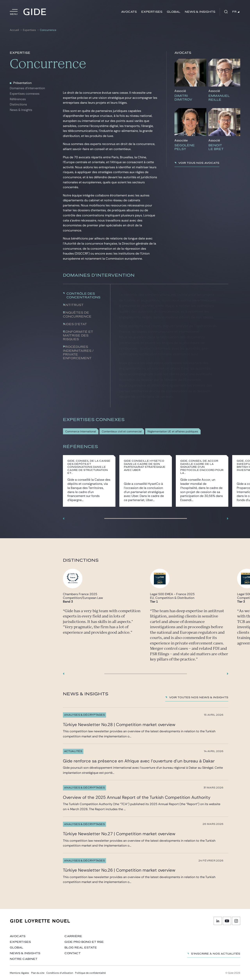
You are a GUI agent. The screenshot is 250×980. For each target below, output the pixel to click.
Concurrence (48, 30)
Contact (73, 953)
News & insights (200, 12)
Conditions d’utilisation (60, 973)
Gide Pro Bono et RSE (84, 942)
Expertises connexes (25, 94)
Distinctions (18, 104)
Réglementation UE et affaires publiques (173, 432)
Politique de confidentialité (90, 973)
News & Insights (21, 110)
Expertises (152, 12)
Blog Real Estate (81, 948)
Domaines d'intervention (27, 88)
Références (18, 99)
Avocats (129, 12)
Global (174, 12)
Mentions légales (19, 973)
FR (236, 12)
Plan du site (38, 973)
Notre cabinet (24, 959)
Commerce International (81, 432)
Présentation (22, 83)
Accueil (14, 30)
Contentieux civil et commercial (122, 432)
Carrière (73, 936)
